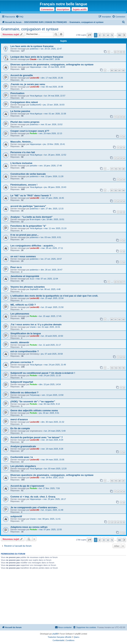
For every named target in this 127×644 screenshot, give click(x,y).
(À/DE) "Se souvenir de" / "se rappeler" (33, 401)
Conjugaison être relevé (24, 102)
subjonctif (16, 516)
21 (124, 481)
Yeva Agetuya (36, 96)
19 (119, 169)
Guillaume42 (36, 105)
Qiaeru (76, 637)
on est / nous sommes (23, 256)
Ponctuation (17, 93)
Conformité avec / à (22, 457)
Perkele (33, 133)
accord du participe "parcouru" (28, 206)
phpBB (55, 634)
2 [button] (100, 35)
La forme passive (20, 111)
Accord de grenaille (22, 75)
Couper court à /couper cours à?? (30, 131)
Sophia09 (34, 289)
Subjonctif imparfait (22, 382)
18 (116, 169)
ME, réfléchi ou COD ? (23, 305)
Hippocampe (36, 67)
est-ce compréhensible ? (25, 351)
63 (124, 319)
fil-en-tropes (35, 219)
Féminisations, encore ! (24, 185)
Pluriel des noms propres (25, 122)
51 (112, 190)
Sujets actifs (80, 9)
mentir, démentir (20, 342)
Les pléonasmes (20, 314)
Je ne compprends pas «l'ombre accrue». (34, 507)
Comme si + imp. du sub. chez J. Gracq (33, 497)
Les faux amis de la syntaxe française (32, 46)
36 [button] (119, 35)
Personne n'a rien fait (23, 152)
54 (124, 190)
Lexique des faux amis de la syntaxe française (37, 57)
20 (124, 169)
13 (112, 368)
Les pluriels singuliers (23, 466)
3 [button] (104, 35)
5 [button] (112, 35)
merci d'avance (19, 419)
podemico (34, 49)
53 (119, 190)
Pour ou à (16, 267)
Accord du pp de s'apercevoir (27, 486)
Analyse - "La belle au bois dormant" (31, 217)
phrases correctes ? (22, 362)
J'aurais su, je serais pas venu (28, 84)
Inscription (63, 9)
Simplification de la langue (26, 333)
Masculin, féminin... (22, 142)
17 (112, 169)
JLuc (32, 279)
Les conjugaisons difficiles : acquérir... (33, 246)
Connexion (47, 9)
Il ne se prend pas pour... (25, 235)
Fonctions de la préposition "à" (28, 226)
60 (116, 70)
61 (119, 70)
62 (124, 70)
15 (119, 368)
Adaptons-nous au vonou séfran (29, 527)
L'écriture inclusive (21, 163)
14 (116, 368)
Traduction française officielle (60, 637)
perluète (33, 166)
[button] (89, 35)
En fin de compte (20, 428)
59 (112, 70)
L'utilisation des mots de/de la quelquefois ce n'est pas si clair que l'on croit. (54, 296)
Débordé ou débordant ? (24, 393)
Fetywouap (35, 395)
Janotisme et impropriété (25, 276)
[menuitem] (20, 17)
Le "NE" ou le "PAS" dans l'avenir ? (31, 195)
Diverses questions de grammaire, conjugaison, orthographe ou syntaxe (52, 64)
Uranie (33, 327)
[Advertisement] (63, 597)
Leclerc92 (34, 78)
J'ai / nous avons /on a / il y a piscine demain (36, 324)
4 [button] (108, 35)
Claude (33, 59)
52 (116, 190)
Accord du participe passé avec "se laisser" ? (37, 437)
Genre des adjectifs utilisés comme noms (34, 410)
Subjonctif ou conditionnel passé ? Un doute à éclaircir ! (43, 373)
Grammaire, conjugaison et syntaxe (30, 29)
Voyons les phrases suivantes (28, 287)
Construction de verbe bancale (28, 174)
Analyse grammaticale (23, 446)
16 (124, 368)
